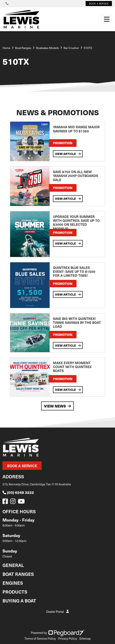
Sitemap (85, 638)
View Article (68, 154)
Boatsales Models (47, 48)
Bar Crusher (71, 48)
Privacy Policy (68, 638)
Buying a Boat (19, 601)
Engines (13, 583)
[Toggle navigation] (107, 19)
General (13, 565)
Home (6, 48)
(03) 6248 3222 (18, 492)
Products (15, 592)
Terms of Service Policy (40, 638)
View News (57, 406)
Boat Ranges (18, 574)
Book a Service (22, 466)
